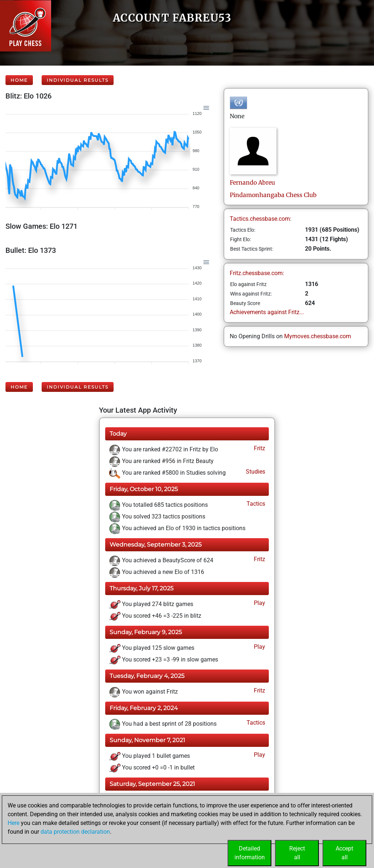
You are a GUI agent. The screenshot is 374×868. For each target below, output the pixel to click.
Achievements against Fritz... (267, 312)
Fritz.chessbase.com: (257, 273)
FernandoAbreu (252, 182)
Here (14, 823)
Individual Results (78, 80)
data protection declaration (75, 832)
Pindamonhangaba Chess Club (273, 195)
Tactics (255, 504)
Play (259, 603)
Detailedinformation (250, 853)
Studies (255, 472)
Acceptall (344, 853)
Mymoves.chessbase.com (318, 336)
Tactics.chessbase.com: (261, 219)
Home (19, 80)
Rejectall (297, 853)
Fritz (259, 448)
